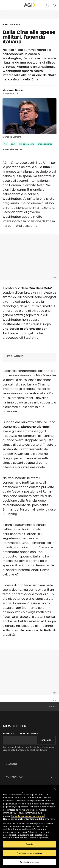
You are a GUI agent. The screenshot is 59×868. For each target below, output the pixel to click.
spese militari (45, 144)
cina (13, 144)
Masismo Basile (13, 90)
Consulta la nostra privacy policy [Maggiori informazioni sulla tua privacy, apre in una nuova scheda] (28, 816)
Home (5, 25)
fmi (5, 144)
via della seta (27, 144)
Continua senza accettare (29, 853)
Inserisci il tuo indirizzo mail (21, 734)
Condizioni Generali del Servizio (32, 750)
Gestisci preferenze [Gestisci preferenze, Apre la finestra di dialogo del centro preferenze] (30, 862)
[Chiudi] (55, 789)
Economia (15, 25)
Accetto (29, 844)
